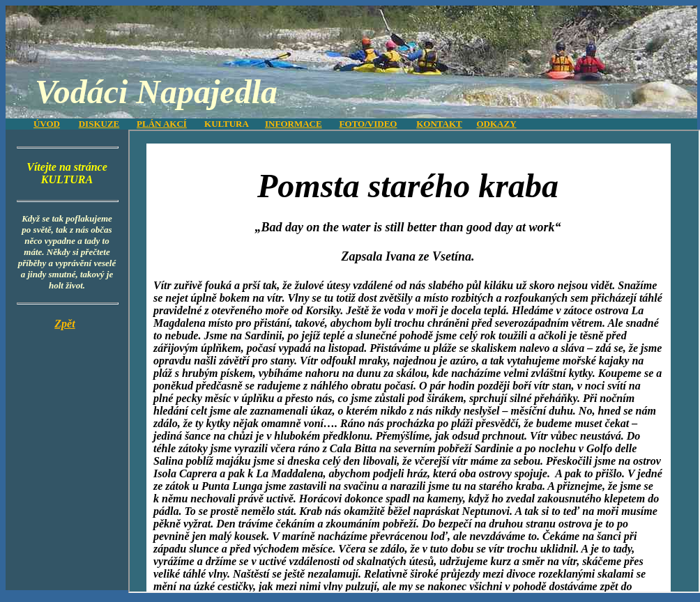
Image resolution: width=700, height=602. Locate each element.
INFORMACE (294, 124)
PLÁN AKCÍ (162, 124)
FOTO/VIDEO (368, 124)
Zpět (64, 324)
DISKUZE (99, 124)
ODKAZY (496, 124)
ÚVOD (47, 124)
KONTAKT (439, 124)
